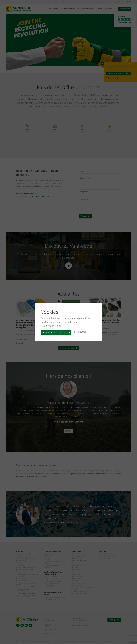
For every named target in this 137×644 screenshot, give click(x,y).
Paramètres (80, 332)
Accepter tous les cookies (56, 332)
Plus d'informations (51, 326)
